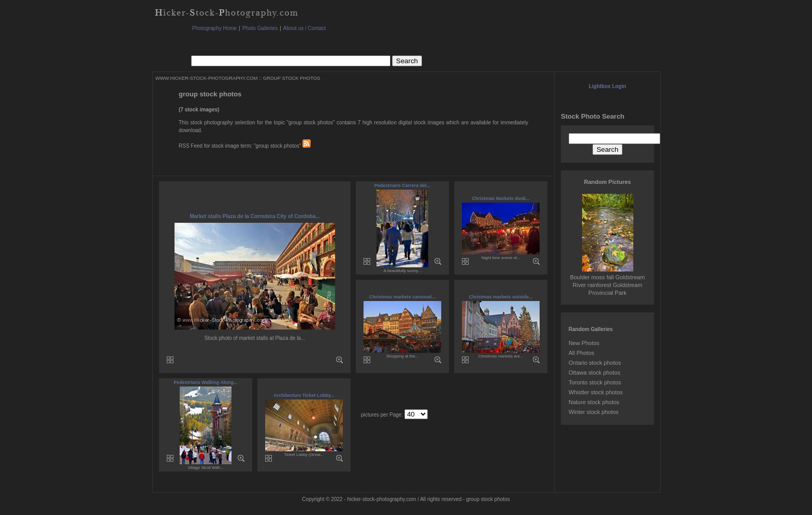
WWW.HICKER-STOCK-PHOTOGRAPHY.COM (206, 78)
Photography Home (214, 28)
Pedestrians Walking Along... (206, 382)
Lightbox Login (607, 86)
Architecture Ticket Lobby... (304, 395)
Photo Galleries (260, 28)
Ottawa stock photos (594, 373)
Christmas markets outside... (501, 297)
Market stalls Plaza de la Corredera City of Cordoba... (255, 216)
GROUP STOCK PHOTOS (292, 78)
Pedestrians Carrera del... (403, 185)
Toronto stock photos (595, 382)
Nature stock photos (594, 402)
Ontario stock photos (595, 363)
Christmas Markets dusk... (501, 198)
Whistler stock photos (596, 392)
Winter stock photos (594, 412)
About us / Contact (304, 28)
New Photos (584, 343)
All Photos (582, 353)
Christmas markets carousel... (402, 297)
